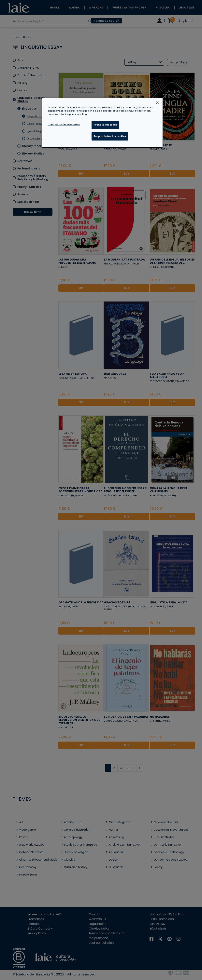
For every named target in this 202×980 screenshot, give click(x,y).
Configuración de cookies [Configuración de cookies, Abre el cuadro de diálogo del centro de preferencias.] (64, 125)
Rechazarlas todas (106, 125)
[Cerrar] (157, 103)
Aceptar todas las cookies (110, 136)
